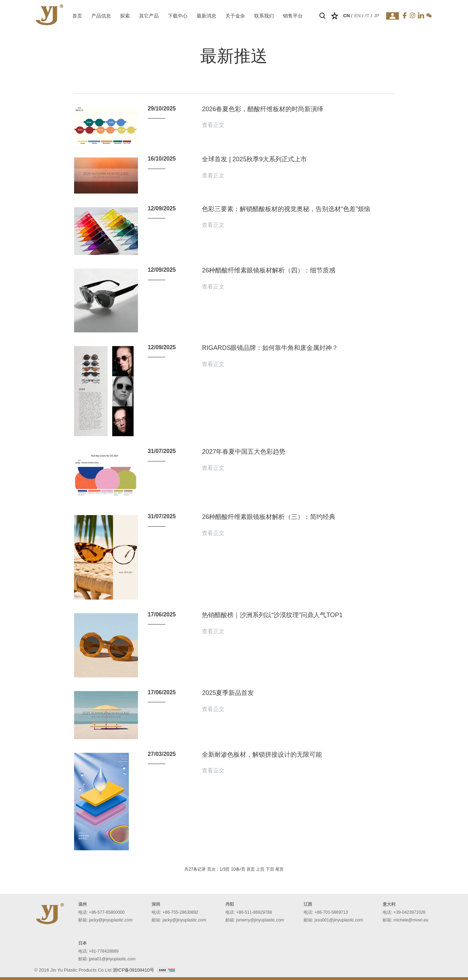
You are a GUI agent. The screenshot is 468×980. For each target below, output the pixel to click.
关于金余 (235, 16)
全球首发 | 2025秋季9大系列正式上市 (254, 159)
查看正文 (213, 125)
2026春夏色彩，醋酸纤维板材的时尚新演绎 (263, 109)
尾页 (279, 869)
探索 (125, 16)
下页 (270, 869)
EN (357, 16)
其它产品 (149, 16)
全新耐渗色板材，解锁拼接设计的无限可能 (262, 755)
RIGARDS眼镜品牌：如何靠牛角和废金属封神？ (270, 348)
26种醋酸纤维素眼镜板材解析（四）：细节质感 (269, 270)
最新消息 (206, 16)
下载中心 (178, 16)
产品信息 (101, 16)
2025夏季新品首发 (228, 693)
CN (347, 16)
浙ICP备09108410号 (134, 970)
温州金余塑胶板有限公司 (49, 16)
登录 (393, 16)
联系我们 (264, 16)
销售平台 (293, 16)
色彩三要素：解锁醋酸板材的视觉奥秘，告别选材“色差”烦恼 (286, 209)
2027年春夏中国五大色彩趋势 (244, 452)
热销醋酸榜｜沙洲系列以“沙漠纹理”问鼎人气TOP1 (272, 615)
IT (367, 16)
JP (377, 16)
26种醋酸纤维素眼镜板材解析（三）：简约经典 (269, 517)
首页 (77, 16)
